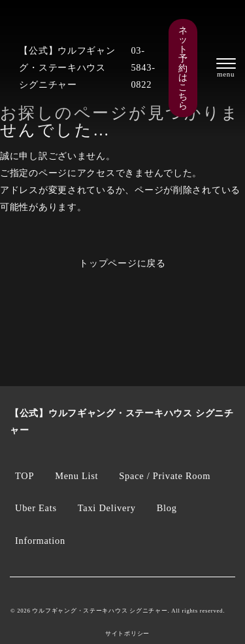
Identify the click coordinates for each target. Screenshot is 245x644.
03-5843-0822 (143, 67)
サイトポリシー (127, 634)
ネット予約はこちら (183, 68)
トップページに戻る (122, 263)
